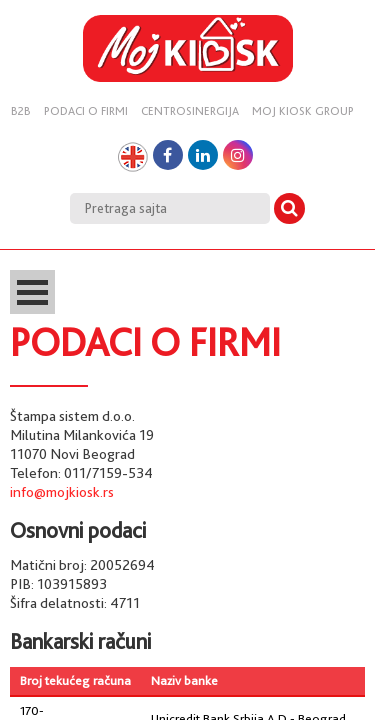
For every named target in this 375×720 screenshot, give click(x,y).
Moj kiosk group (303, 111)
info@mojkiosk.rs (62, 492)
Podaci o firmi (86, 111)
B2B (21, 111)
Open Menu (32, 292)
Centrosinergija (190, 111)
